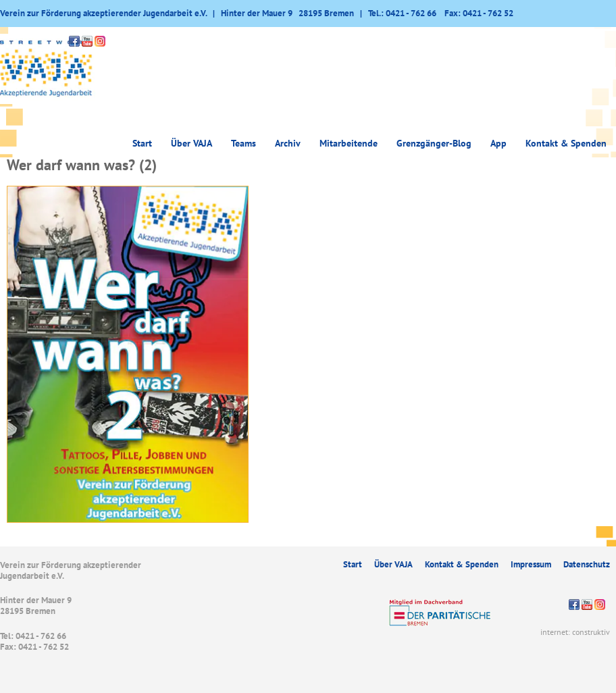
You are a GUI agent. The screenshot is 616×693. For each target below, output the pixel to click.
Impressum (531, 564)
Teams (243, 143)
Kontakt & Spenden (566, 143)
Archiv (288, 143)
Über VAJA (191, 143)
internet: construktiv (575, 632)
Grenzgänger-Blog (434, 143)
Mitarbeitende (349, 143)
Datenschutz (587, 564)
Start (142, 143)
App (498, 143)
